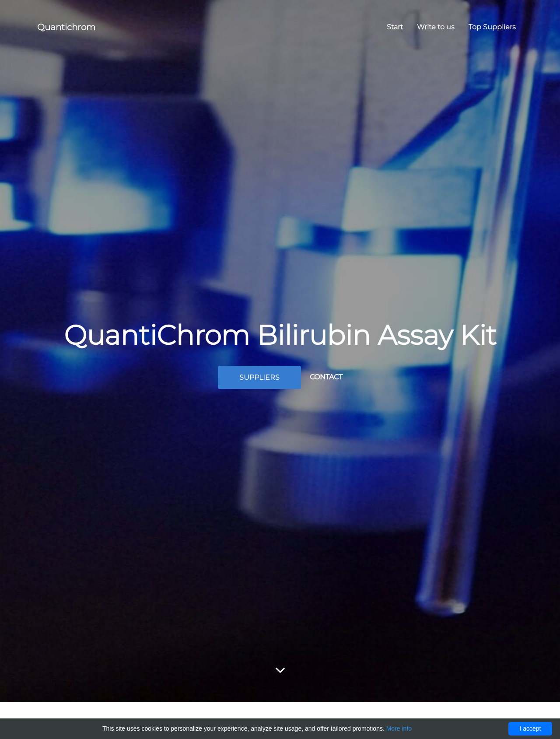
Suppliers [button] (259, 377)
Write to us (436, 27)
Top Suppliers (492, 27)
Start (395, 27)
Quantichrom (66, 27)
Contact (326, 377)
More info (399, 728)
